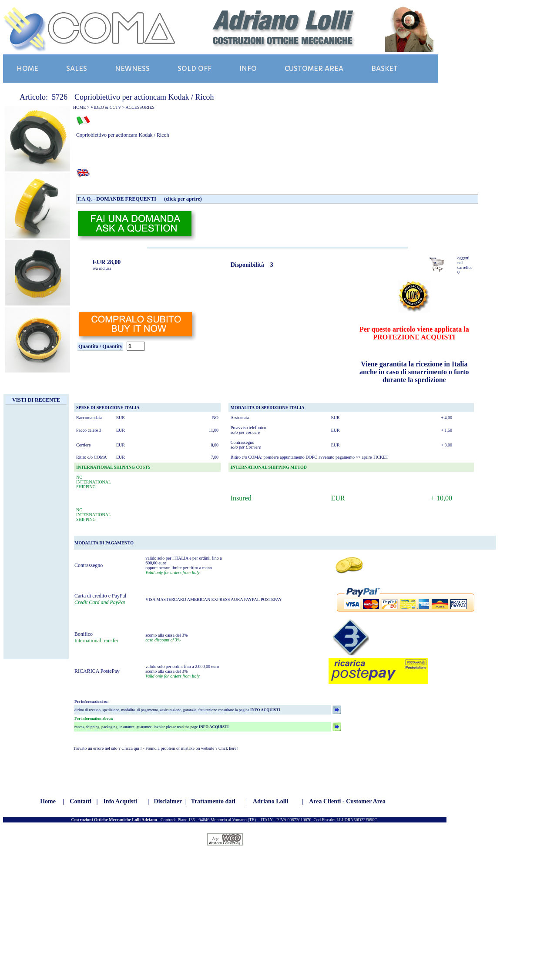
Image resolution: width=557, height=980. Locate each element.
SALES (77, 69)
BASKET (384, 69)
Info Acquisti (120, 801)
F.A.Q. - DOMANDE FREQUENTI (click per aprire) (140, 199)
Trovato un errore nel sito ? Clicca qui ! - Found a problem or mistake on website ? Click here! (156, 748)
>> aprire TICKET (372, 457)
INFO (248, 69)
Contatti (81, 801)
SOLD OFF (195, 69)
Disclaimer (168, 801)
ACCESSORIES (140, 107)
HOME (27, 69)
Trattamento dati (213, 801)
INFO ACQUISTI (265, 710)
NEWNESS (132, 69)
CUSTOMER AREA (314, 69)
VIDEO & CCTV (106, 107)
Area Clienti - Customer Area (347, 801)
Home (48, 801)
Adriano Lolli (270, 801)
